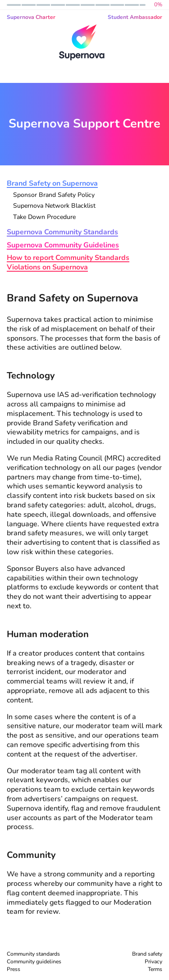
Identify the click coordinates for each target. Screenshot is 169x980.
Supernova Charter (31, 17)
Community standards (33, 954)
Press (14, 969)
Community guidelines (34, 962)
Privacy (153, 962)
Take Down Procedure (44, 217)
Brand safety (147, 954)
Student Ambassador (135, 17)
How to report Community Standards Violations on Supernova (68, 263)
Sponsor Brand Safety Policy (54, 195)
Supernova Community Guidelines (63, 245)
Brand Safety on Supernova (52, 184)
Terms (155, 969)
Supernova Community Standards (62, 232)
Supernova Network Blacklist (54, 206)
